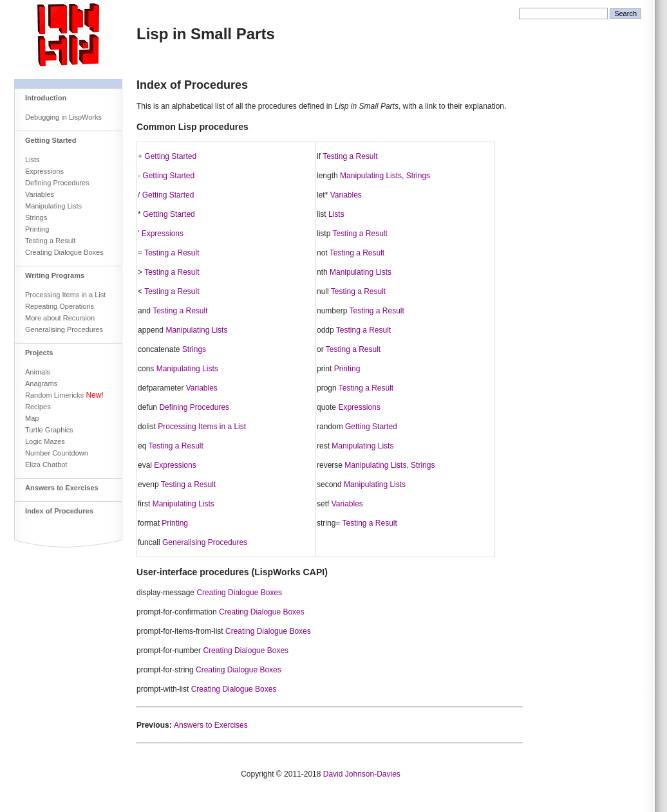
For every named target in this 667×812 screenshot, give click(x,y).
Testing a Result (50, 241)
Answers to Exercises (62, 488)
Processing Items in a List (65, 295)
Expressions (44, 171)
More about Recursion (60, 318)
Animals (38, 372)
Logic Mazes (45, 441)
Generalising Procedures (64, 329)
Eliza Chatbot (46, 465)
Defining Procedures (57, 183)
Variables (40, 194)
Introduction (46, 98)
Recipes (38, 407)
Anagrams (41, 383)
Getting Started (51, 140)
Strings (36, 217)
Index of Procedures (59, 511)
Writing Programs (55, 275)
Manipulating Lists (53, 206)
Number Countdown (57, 453)
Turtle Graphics (49, 430)
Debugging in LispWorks (63, 117)
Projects (39, 353)
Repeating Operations (60, 306)
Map (32, 418)
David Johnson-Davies (362, 774)
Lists (33, 160)
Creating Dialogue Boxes (64, 252)
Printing (37, 229)
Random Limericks (54, 395)
